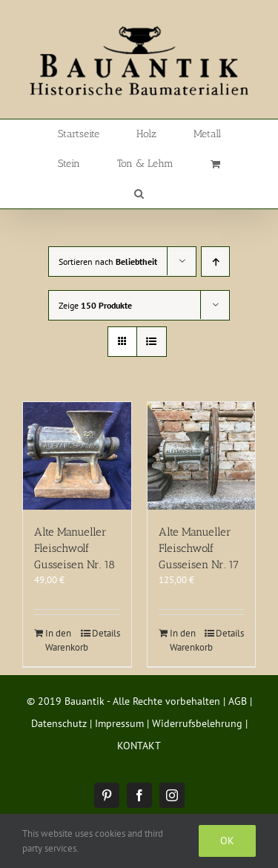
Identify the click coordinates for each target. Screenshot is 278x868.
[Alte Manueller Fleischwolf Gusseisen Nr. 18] (77, 456)
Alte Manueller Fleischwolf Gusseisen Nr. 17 (199, 548)
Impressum (119, 723)
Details (106, 633)
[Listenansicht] (152, 342)
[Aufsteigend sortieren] (215, 262)
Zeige (95, 305)
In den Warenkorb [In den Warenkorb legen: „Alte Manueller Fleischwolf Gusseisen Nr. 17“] (185, 641)
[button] (139, 194)
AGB (238, 701)
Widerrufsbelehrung (197, 723)
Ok (227, 841)
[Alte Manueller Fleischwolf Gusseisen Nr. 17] (202, 456)
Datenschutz (59, 723)
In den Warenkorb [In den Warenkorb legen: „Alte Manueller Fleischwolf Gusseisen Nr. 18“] (61, 641)
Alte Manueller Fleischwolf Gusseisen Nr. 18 (75, 548)
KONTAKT (139, 746)
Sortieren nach (108, 262)
